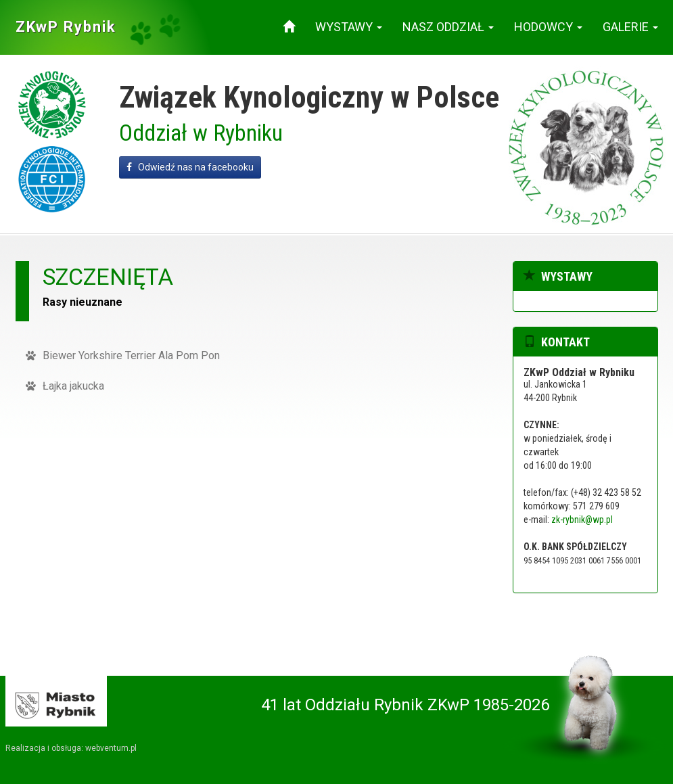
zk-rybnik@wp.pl (582, 520)
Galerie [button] (630, 27)
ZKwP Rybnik (66, 27)
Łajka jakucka (65, 386)
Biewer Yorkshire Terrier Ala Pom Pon (123, 355)
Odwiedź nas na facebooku (190, 167)
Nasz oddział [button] (448, 27)
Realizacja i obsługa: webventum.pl (71, 748)
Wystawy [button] (349, 27)
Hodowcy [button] (548, 27)
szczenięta (108, 277)
